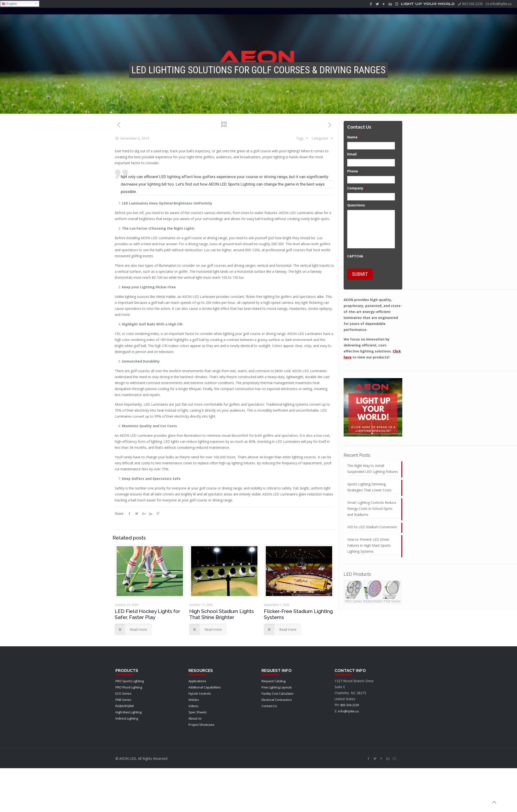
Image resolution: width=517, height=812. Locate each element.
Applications (197, 681)
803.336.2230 (472, 4)
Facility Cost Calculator (278, 693)
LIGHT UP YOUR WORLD (428, 4)
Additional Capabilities (205, 687)
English (9, 4)
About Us (195, 718)
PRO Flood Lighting (129, 687)
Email (354, 154)
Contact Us (269, 706)
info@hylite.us (501, 4)
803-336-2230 (350, 705)
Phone (355, 171)
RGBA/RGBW (125, 706)
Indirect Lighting (127, 718)
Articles (194, 700)
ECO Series (123, 693)
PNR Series (123, 700)
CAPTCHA (355, 256)
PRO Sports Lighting (130, 681)
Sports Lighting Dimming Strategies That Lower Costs (369, 487)
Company (357, 188)
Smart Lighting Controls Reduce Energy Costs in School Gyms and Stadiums (372, 508)
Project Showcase (201, 725)
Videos (193, 706)
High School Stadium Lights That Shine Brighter (222, 614)
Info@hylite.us (349, 711)
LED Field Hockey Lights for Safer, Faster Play (147, 614)
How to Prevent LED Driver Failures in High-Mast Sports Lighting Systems (369, 545)
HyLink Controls (200, 693)
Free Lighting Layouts (277, 687)
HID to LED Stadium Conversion (372, 527)
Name (354, 137)
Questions (356, 205)
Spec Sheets (198, 712)
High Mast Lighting (128, 712)
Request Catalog (273, 681)
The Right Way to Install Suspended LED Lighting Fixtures (373, 469)
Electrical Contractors (277, 700)
